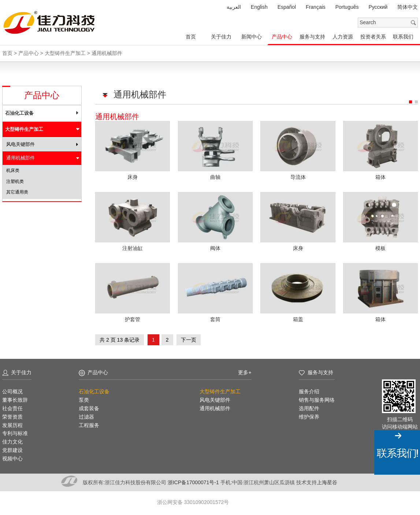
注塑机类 (15, 181)
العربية (234, 7)
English (259, 7)
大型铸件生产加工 (24, 129)
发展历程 (12, 424)
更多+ (245, 371)
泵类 (84, 399)
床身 (133, 177)
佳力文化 (12, 441)
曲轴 (215, 177)
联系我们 (403, 37)
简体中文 (408, 7)
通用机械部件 (21, 158)
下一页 (189, 339)
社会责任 (12, 407)
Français (316, 7)
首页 (191, 37)
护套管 (133, 318)
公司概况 (12, 390)
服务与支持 (312, 37)
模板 (381, 247)
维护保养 (309, 416)
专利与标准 (15, 432)
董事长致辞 (15, 399)
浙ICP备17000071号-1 (194, 481)
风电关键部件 (21, 144)
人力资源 (343, 37)
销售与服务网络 (317, 399)
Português (347, 7)
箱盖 (298, 318)
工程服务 (89, 424)
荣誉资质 (12, 416)
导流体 (298, 177)
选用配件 (309, 407)
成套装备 (89, 407)
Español (287, 7)
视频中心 (12, 457)
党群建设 (12, 449)
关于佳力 (221, 37)
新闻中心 (252, 37)
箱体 (381, 177)
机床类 (13, 170)
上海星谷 (327, 481)
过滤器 (86, 416)
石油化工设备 (19, 113)
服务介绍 (309, 390)
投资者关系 (373, 37)
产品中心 (282, 37)
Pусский (378, 7)
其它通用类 (17, 192)
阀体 (215, 247)
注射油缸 (133, 247)
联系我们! (397, 453)
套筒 (215, 318)
